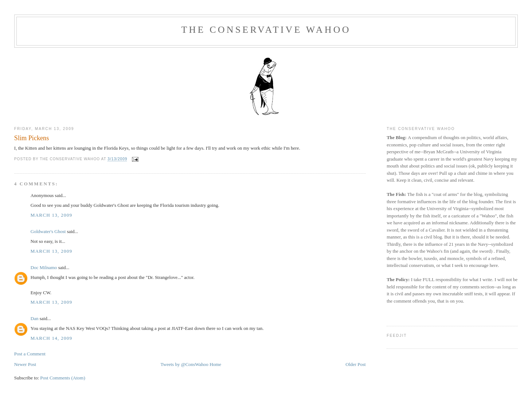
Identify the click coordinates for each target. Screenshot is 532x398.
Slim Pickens (32, 138)
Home (215, 364)
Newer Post (25, 364)
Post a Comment (30, 354)
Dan (35, 318)
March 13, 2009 (52, 215)
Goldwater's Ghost (48, 231)
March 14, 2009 (52, 338)
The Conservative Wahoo (266, 30)
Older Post (355, 364)
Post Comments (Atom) (63, 378)
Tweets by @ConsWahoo (185, 364)
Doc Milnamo (44, 267)
